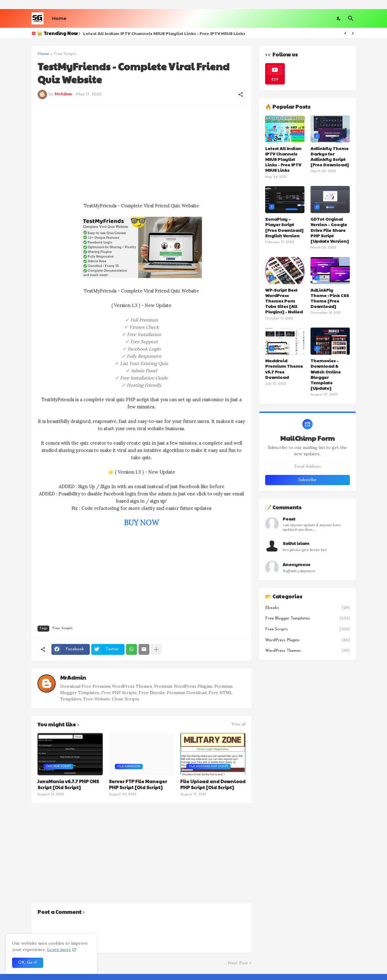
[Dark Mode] (339, 18)
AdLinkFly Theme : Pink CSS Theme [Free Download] (330, 298)
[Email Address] (307, 467)
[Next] (353, 33)
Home (59, 18)
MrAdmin (73, 677)
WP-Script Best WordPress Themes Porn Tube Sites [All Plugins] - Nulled (284, 301)
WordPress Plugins (307, 640)
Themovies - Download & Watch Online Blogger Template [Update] (326, 374)
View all (238, 725)
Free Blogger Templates (307, 619)
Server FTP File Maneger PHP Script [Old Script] (138, 784)
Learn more (59, 950)
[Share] (241, 94)
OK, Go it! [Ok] (28, 963)
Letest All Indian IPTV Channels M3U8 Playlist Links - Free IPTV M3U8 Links (164, 33)
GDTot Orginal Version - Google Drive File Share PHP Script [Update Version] (330, 230)
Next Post (238, 963)
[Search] (351, 18)
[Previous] (345, 33)
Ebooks (307, 608)
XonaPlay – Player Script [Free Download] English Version (284, 227)
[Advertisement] (141, 154)
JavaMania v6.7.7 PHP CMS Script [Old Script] (68, 784)
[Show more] (156, 649)
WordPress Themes (307, 651)
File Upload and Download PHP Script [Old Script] (213, 784)
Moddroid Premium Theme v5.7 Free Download (284, 369)
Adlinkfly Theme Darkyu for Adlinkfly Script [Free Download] (330, 157)
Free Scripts (65, 54)
